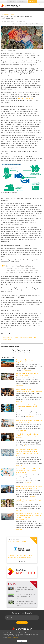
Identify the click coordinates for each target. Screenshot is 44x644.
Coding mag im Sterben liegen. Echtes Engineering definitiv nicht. (25, 596)
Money (12, 2)
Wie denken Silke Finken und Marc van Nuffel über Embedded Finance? (25, 603)
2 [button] (21, 561)
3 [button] (23, 561)
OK (22, 641)
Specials (22, 2)
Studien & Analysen (37, 24)
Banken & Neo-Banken (24, 24)
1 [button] (19, 561)
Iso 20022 (32, 2)
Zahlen (14, 24)
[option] (22, 548)
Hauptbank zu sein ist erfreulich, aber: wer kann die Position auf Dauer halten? (28, 407)
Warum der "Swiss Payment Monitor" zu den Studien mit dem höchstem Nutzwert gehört (29, 471)
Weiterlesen (27, 370)
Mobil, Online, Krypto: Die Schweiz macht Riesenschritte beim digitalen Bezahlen (27, 436)
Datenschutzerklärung (13, 637)
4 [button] (25, 561)
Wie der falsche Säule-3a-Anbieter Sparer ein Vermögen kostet (25, 589)
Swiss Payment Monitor (26, 98)
